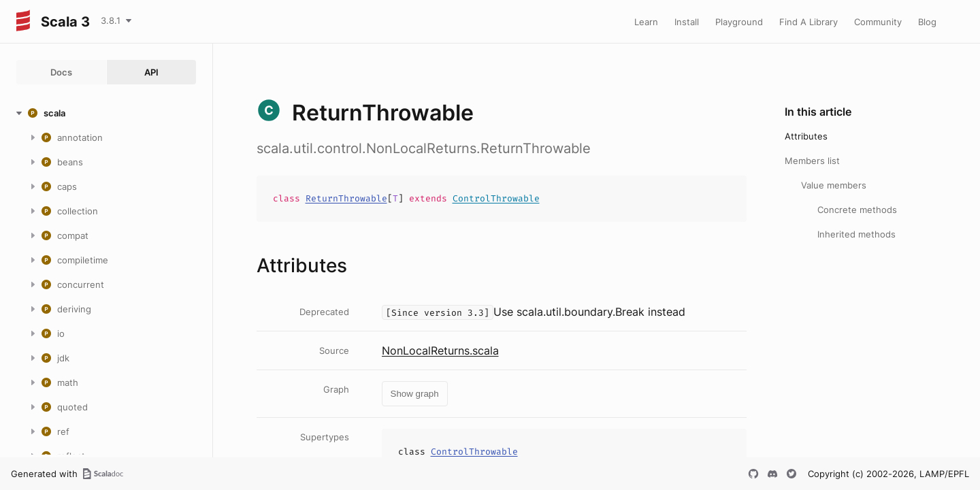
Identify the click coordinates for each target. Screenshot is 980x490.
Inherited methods (856, 234)
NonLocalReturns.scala (440, 350)
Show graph (415, 394)
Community (878, 22)
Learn (646, 22)
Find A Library (808, 22)
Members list (812, 161)
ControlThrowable (496, 198)
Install (687, 22)
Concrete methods (857, 210)
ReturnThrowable (346, 198)
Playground (739, 22)
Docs (61, 72)
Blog (927, 22)
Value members (834, 185)
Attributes (806, 136)
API (151, 72)
